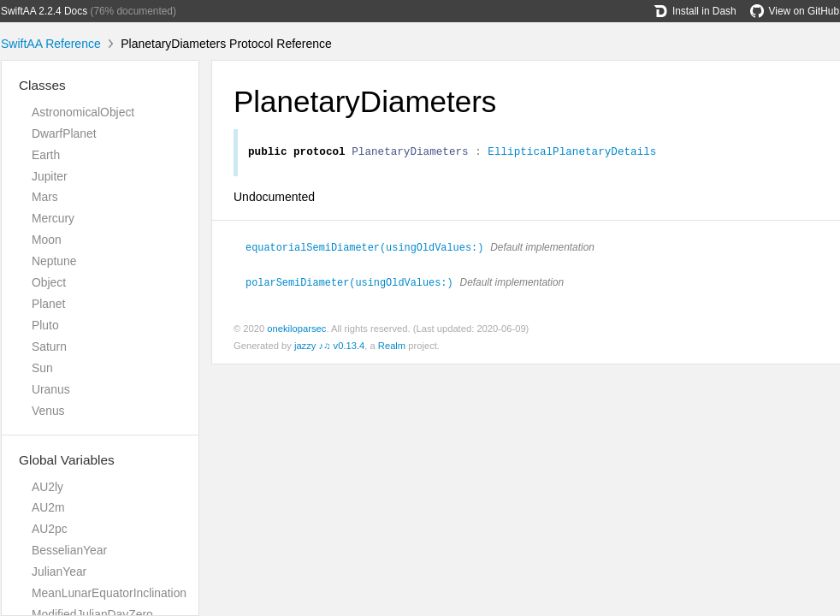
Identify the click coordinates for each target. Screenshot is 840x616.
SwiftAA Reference (51, 44)
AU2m (48, 507)
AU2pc (50, 529)
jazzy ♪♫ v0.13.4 (329, 346)
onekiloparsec (296, 329)
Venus (48, 411)
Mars (45, 197)
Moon (47, 240)
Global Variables (67, 460)
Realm (392, 346)
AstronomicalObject (83, 112)
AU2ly (47, 487)
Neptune (54, 261)
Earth (46, 155)
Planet (48, 304)
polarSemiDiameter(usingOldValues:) (357, 283)
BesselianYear (69, 550)
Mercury (53, 218)
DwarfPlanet (64, 133)
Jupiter (50, 176)
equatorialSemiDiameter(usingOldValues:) (372, 249)
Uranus (51, 389)
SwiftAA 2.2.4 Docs (44, 11)
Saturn (49, 346)
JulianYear (59, 572)
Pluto (45, 325)
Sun (42, 368)
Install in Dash (695, 11)
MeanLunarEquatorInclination (109, 593)
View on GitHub (795, 11)
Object (49, 282)
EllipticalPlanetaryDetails (572, 153)
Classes (42, 85)
